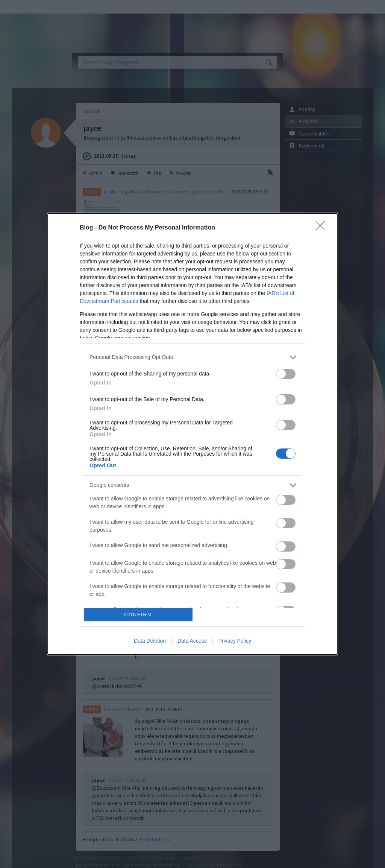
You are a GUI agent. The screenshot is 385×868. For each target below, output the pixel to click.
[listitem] (192, 357)
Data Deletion (150, 641)
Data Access (192, 641)
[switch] (286, 374)
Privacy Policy (235, 641)
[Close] (323, 228)
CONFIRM (138, 615)
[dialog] (192, 434)
